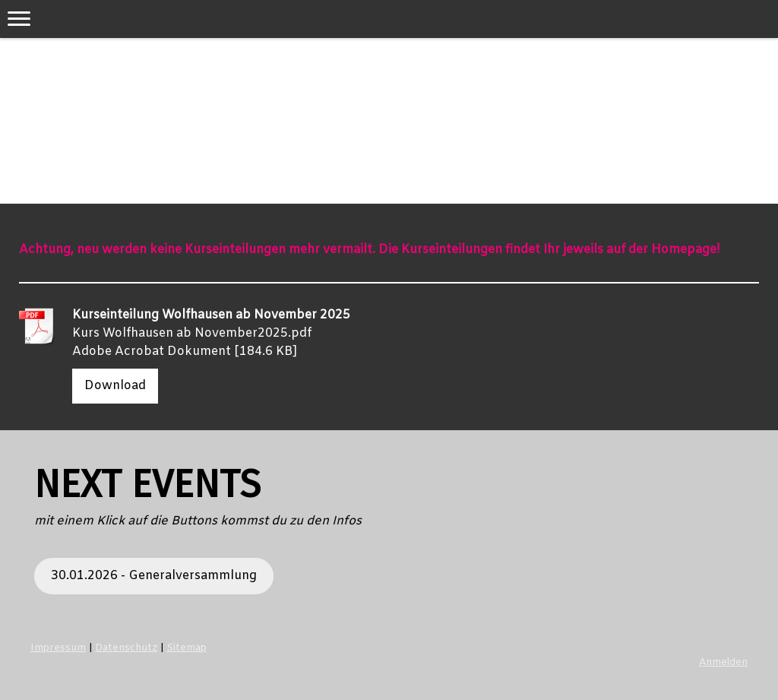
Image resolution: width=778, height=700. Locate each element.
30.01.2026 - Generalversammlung (154, 576)
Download (115, 386)
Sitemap (187, 648)
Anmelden (723, 662)
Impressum (58, 648)
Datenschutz (126, 648)
